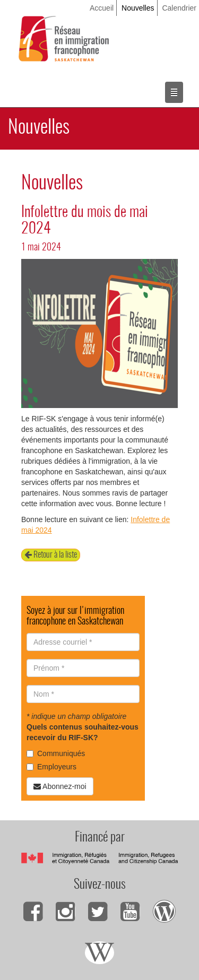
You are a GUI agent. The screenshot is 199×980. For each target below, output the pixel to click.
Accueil (102, 8)
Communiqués (56, 753)
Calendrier (179, 8)
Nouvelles (138, 8)
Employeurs (51, 767)
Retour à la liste (51, 555)
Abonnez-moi (60, 786)
